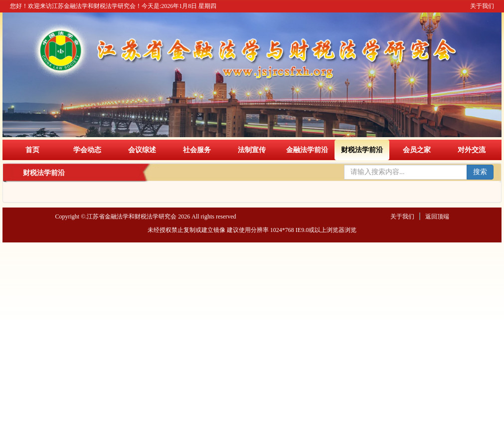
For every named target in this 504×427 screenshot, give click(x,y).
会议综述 (142, 150)
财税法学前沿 (362, 150)
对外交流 (472, 150)
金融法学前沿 (307, 150)
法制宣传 (252, 150)
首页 (32, 150)
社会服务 (197, 150)
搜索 (480, 172)
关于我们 (482, 6)
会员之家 (417, 150)
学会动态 (87, 150)
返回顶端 (437, 216)
